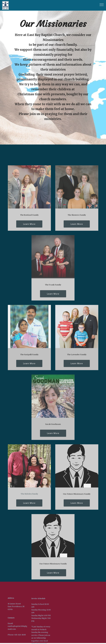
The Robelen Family (29, 496)
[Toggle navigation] (102, 5)
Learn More (29, 226)
